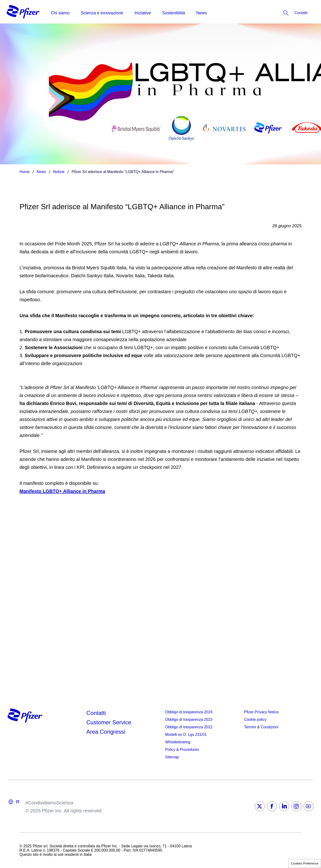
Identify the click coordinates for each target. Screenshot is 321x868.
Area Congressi (106, 732)
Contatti (96, 713)
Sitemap (172, 757)
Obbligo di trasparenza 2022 (189, 727)
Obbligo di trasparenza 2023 (189, 719)
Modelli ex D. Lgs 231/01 (186, 735)
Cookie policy (255, 719)
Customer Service (109, 722)
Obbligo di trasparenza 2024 (189, 712)
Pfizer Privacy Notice (262, 712)
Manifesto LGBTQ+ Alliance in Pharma (62, 491)
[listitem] (289, 13)
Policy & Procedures (182, 750)
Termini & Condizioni (261, 727)
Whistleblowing (178, 742)
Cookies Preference (305, 863)
